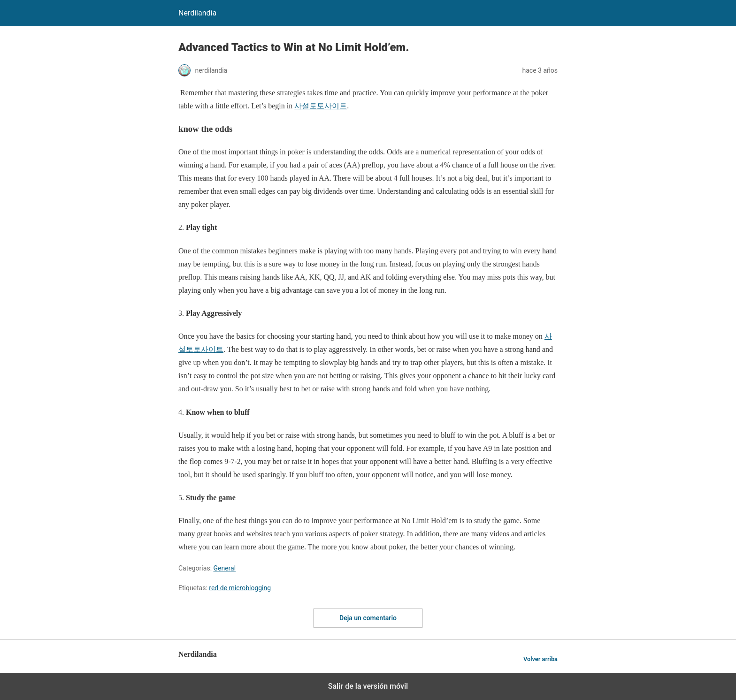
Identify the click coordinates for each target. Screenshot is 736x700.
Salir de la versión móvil (368, 686)
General (225, 568)
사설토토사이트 (321, 106)
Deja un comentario (368, 618)
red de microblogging (240, 588)
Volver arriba (540, 659)
